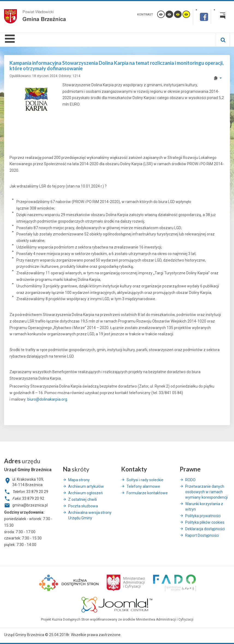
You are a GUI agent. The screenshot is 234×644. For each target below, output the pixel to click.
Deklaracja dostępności (205, 529)
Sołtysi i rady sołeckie (145, 480)
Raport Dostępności (202, 535)
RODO (190, 480)
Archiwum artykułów (86, 486)
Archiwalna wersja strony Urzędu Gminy (90, 515)
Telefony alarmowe (143, 486)
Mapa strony (79, 480)
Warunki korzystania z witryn (204, 507)
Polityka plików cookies (205, 522)
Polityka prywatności (203, 516)
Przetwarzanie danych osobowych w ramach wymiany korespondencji (206, 492)
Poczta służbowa (83, 506)
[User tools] (217, 78)
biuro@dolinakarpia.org (47, 399)
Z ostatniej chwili (82, 499)
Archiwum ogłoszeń (85, 493)
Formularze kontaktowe (147, 493)
